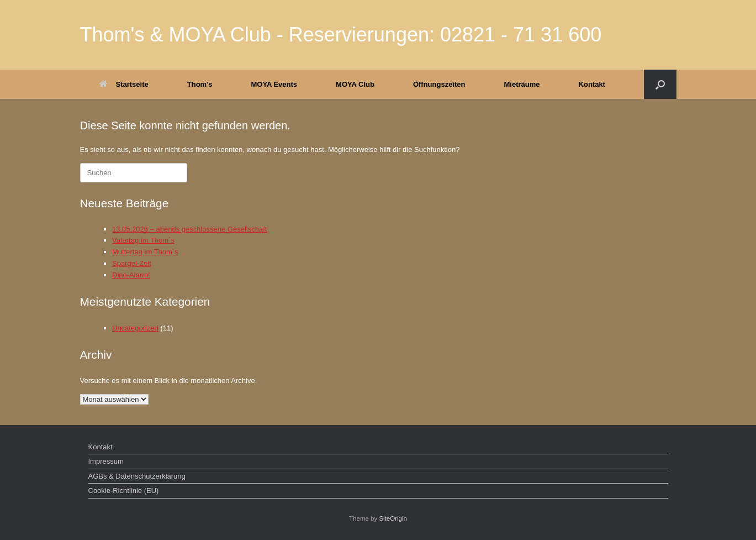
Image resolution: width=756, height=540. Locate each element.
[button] (660, 84)
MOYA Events (274, 84)
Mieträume (522, 84)
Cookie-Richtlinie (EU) (124, 491)
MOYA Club (355, 84)
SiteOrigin (393, 518)
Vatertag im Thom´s (143, 240)
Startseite (124, 84)
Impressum (106, 461)
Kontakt (592, 84)
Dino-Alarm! (131, 275)
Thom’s (200, 84)
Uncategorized (135, 328)
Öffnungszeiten (439, 84)
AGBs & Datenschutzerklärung (137, 476)
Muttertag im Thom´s (145, 252)
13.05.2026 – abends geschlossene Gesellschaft (189, 229)
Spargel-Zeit (132, 263)
